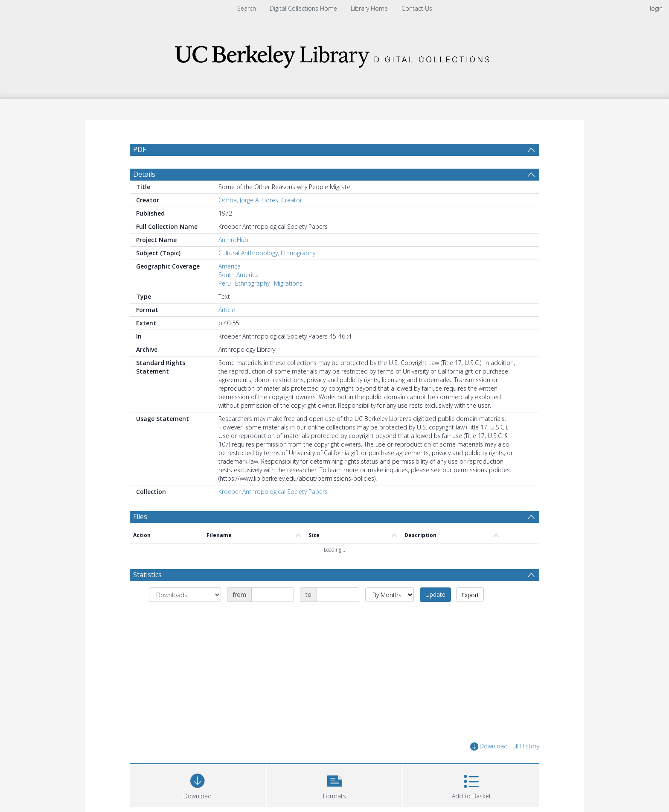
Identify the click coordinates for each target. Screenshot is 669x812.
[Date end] (338, 615)
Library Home (369, 8)
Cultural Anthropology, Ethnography (267, 273)
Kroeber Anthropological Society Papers (273, 512)
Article (227, 330)
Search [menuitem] (247, 8)
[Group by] (185, 615)
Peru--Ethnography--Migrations (260, 304)
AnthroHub (233, 260)
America (230, 287)
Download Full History (505, 767)
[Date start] (273, 615)
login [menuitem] (656, 8)
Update (435, 615)
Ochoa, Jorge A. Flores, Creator (260, 221)
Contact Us (417, 8)
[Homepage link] (334, 54)
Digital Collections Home (303, 8)
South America (239, 295)
